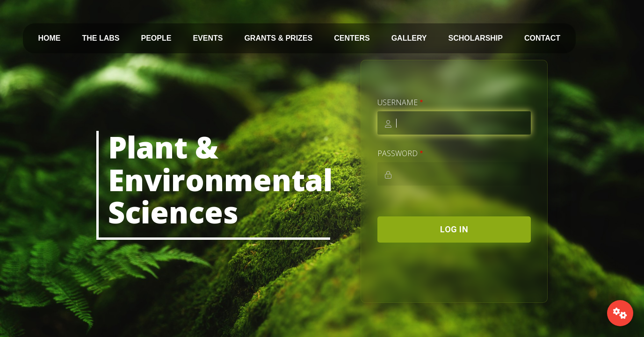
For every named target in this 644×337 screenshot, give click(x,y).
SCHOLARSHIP (476, 38)
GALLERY (409, 38)
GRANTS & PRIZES (278, 38)
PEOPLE (156, 38)
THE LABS (101, 38)
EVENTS (208, 38)
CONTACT (542, 38)
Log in (454, 229)
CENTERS (352, 38)
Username (398, 103)
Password (398, 154)
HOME (50, 38)
